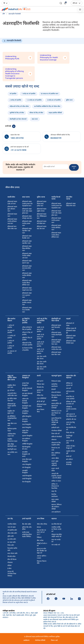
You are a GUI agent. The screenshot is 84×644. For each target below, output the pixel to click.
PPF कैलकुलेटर (26, 468)
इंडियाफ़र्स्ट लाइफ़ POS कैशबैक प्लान (27, 310)
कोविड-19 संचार (56, 481)
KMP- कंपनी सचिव (55, 470)
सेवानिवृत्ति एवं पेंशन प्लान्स (56, 320)
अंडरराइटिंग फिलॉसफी (14, 41)
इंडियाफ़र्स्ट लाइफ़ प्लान (12, 215)
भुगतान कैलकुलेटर (27, 436)
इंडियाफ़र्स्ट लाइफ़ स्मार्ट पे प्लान (27, 262)
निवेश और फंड (70, 433)
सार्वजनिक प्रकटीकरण (55, 385)
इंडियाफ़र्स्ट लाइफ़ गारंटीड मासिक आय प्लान (27, 256)
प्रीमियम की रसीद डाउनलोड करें (71, 403)
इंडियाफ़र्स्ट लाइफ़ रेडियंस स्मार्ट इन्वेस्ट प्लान (42, 204)
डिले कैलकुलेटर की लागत (26, 448)
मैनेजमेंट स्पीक (11, 557)
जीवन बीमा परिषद (42, 524)
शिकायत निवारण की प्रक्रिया (56, 397)
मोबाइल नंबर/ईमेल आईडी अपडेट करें (57, 536)
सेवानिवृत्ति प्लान (12, 449)
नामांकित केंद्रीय (12, 524)
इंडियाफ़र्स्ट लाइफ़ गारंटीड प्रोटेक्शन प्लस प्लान (12, 221)
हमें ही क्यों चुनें (41, 402)
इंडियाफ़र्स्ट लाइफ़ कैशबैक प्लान (27, 237)
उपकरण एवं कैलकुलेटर (26, 377)
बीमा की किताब (12, 560)
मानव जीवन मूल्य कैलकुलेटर (27, 461)
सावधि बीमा (11, 197)
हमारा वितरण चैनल (41, 411)
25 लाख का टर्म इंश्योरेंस (12, 352)
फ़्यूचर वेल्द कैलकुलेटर (25, 432)
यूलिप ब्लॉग (11, 536)
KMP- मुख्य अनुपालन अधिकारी (55, 463)
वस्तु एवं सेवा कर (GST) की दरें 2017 (42, 532)
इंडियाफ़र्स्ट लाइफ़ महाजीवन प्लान (27, 242)
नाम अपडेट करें (56, 545)
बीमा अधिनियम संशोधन (56, 454)
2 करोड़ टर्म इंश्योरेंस (11, 342)
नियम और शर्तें (55, 434)
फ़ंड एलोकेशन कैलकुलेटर (26, 440)
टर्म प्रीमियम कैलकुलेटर (25, 412)
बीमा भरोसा (40, 541)
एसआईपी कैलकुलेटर (25, 472)
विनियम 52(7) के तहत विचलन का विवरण (56, 413)
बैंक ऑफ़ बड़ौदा (27, 524)
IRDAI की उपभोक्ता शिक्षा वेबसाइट (12, 574)
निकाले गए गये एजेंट (55, 449)
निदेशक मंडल (41, 384)
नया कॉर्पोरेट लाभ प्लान (12, 454)
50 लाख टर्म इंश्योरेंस (11, 332)
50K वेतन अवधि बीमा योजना (42, 368)
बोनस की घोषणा (56, 392)
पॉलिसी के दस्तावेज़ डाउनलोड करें (71, 409)
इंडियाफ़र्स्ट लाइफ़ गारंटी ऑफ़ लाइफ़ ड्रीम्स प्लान (27, 211)
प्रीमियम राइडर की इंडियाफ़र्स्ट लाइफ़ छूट (71, 331)
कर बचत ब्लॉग (12, 542)
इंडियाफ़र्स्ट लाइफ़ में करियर (42, 406)
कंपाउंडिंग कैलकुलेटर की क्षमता (26, 454)
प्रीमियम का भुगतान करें (69, 384)
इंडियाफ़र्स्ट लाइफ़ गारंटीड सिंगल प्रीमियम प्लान (27, 283)
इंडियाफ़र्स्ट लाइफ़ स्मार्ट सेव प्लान (42, 228)
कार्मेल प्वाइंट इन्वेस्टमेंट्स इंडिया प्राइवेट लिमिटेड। (27, 535)
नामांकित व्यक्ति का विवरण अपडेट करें (56, 529)
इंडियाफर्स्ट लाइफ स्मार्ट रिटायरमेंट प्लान (56, 328)
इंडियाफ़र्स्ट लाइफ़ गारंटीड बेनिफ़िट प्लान (27, 276)
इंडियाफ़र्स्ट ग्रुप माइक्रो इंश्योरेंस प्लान (12, 406)
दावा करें (68, 388)
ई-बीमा (9, 569)
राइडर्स (68, 319)
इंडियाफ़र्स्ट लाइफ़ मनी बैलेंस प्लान (42, 223)
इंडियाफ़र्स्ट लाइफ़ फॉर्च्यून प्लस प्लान (27, 217)
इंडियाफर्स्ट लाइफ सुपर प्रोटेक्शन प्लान (12, 209)
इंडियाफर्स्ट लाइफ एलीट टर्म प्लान (12, 203)
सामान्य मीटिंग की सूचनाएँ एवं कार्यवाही (56, 406)
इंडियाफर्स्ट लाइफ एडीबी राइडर (71, 337)
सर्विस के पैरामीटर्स (57, 437)
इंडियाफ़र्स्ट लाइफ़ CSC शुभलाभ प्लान (27, 295)
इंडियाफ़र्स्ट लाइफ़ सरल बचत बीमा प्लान (27, 268)
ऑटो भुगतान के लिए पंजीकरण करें (71, 415)
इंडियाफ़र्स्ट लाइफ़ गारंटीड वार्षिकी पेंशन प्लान (56, 342)
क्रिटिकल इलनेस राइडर (12, 430)
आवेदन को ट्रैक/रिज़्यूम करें (71, 447)
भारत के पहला (11, 527)
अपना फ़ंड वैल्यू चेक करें (70, 424)
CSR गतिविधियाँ (42, 399)
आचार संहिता (55, 458)
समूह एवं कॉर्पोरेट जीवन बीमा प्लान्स (12, 378)
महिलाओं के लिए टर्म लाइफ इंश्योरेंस (27, 344)
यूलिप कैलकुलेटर (27, 416)
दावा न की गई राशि (70, 442)
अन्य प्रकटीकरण (56, 512)
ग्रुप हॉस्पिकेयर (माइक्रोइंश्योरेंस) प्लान (12, 418)
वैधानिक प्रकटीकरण (55, 496)
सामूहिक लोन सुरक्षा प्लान (11, 412)
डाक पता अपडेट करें (56, 541)
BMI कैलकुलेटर (27, 428)
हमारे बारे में (40, 381)
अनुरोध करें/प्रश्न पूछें (71, 452)
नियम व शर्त (54, 640)
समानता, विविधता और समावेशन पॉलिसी (56, 507)
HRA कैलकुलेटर (27, 465)
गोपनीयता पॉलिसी (56, 431)
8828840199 (56, 138)
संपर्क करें (69, 456)
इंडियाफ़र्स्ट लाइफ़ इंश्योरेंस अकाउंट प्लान (27, 303)
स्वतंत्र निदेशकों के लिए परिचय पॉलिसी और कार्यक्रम (56, 422)
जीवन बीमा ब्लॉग (12, 533)
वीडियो (9, 566)
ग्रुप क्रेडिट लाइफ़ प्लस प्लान (12, 400)
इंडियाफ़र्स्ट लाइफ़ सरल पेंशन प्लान (56, 354)
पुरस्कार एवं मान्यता (40, 391)
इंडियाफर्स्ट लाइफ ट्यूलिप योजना (42, 210)
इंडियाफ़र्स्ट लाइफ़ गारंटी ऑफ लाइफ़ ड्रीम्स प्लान (56, 213)
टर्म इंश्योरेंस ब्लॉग (12, 530)
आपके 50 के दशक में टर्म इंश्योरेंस (40, 352)
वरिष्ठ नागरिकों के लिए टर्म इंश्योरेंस (27, 329)
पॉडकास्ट (10, 563)
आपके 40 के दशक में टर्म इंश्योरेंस (40, 344)
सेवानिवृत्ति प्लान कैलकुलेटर (27, 407)
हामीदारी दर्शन (55, 428)
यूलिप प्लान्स (41, 197)
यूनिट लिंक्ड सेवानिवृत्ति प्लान (12, 445)
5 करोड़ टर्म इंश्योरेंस (11, 347)
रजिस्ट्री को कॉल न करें (42, 545)
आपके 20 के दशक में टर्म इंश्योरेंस (40, 330)
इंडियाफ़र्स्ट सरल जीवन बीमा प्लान (12, 228)
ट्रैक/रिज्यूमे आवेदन (69, 437)
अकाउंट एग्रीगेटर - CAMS (42, 557)
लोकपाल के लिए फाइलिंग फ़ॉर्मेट (56, 444)
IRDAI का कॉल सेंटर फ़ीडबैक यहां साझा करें (42, 551)
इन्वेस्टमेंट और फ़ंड (71, 419)
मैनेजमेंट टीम (40, 387)
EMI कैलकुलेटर (27, 425)
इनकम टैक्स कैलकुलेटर (25, 384)
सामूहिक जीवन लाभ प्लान (12, 386)
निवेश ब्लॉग (11, 545)
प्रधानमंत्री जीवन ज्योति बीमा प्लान (12, 395)
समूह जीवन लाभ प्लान (12, 425)
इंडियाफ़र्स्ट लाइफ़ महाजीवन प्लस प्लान (27, 231)
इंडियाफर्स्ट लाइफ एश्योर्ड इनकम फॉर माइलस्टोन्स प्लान (27, 204)
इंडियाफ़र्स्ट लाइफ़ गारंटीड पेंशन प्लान (57, 348)
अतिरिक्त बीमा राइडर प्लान (12, 435)
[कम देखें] (10, 126)
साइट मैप (54, 491)
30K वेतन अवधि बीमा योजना (42, 363)
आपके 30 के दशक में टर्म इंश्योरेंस (40, 337)
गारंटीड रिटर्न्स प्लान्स (56, 198)
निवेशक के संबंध (56, 381)
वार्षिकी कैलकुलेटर (27, 444)
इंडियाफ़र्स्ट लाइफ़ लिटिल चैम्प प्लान (71, 205)
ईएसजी (53, 389)
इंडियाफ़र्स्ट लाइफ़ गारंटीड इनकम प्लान (27, 224)
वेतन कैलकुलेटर (26, 482)
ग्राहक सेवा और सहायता (71, 377)
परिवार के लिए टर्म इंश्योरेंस (27, 334)
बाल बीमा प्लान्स (69, 198)
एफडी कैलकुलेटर (27, 479)
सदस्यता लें (74, 167)
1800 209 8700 (17, 138)
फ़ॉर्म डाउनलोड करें (70, 393)
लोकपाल (54, 440)
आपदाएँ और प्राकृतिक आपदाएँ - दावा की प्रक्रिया (56, 476)
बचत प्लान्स (26, 197)
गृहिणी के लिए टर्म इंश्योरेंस (27, 339)
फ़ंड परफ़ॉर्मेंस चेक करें (71, 429)
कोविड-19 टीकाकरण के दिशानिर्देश (55, 486)
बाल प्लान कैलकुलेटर (25, 420)
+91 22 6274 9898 (18, 150)
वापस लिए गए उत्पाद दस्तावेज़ (70, 398)
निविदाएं (39, 538)
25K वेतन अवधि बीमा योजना (42, 358)
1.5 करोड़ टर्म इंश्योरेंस (11, 337)
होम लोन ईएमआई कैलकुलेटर (27, 390)
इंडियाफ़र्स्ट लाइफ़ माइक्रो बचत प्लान (27, 289)
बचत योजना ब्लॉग (12, 553)
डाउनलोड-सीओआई (69, 464)
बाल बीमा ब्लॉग (12, 539)
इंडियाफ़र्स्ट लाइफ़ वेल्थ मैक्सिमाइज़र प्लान (42, 216)
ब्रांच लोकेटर (69, 459)
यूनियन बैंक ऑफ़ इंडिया (27, 528)
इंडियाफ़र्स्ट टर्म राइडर (70, 324)
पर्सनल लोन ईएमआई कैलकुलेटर (25, 401)
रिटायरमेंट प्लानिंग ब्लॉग (12, 549)
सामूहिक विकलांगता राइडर (12, 440)
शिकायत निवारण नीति (42, 562)
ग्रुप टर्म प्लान (11, 391)
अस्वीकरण (54, 401)
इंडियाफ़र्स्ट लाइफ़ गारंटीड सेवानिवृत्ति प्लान (57, 335)
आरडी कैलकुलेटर (27, 476)
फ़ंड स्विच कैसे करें (56, 524)
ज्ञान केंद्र (10, 519)
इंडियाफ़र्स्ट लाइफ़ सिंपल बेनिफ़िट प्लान (27, 248)
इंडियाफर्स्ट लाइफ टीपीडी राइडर (71, 342)
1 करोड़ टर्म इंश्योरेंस (11, 327)
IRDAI (39, 527)
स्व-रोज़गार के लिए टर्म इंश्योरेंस (27, 349)
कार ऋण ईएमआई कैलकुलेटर (27, 395)
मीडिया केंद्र (40, 395)
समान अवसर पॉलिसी (55, 501)
